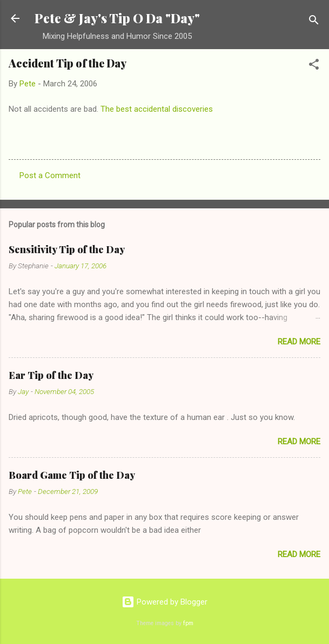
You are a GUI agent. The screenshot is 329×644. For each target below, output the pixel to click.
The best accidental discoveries (157, 109)
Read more (299, 342)
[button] (314, 66)
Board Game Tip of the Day (72, 475)
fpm (188, 623)
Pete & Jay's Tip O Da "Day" (117, 18)
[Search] (314, 22)
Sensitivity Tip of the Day (67, 249)
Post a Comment (50, 175)
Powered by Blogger (164, 602)
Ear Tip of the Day (51, 375)
